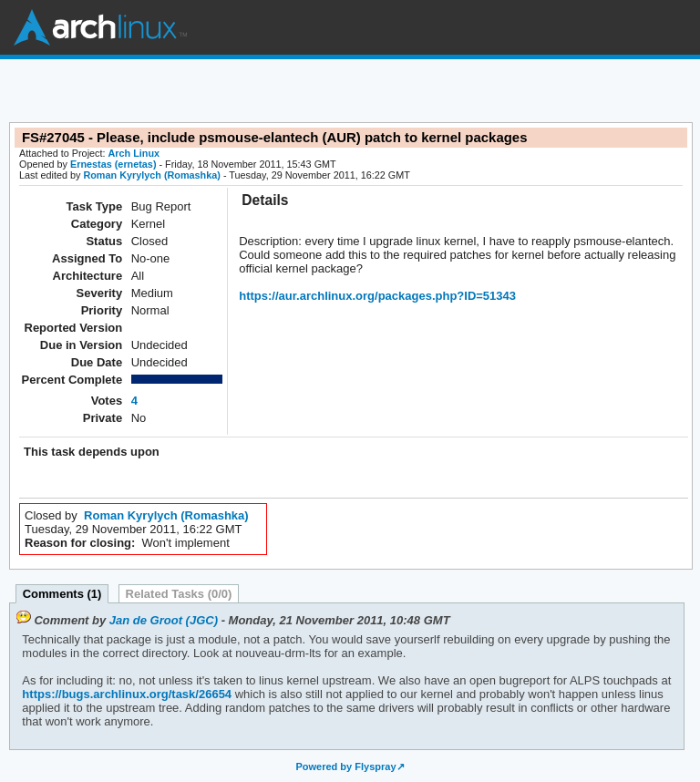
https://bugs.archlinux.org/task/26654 (127, 694)
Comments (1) (62, 594)
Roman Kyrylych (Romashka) (151, 175)
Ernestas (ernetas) (113, 164)
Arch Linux (100, 27)
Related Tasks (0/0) (179, 594)
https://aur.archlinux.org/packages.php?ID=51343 (377, 296)
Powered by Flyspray (345, 767)
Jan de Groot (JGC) (164, 620)
